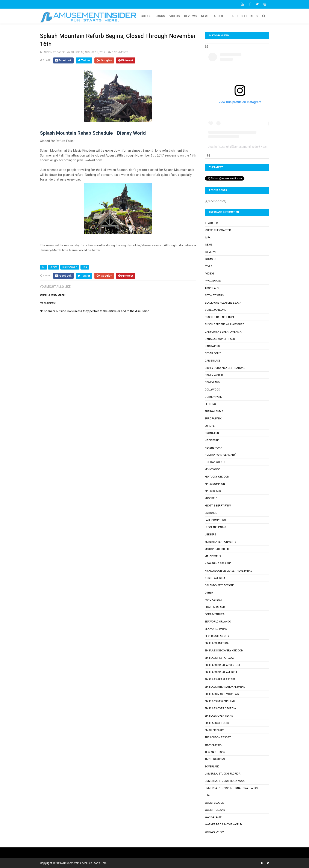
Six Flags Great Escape (220, 680)
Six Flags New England (220, 701)
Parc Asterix (213, 600)
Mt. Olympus (213, 556)
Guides (146, 16)
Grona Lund (213, 433)
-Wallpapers (213, 281)
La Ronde (211, 513)
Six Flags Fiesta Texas (219, 658)
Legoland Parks (215, 527)
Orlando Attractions (220, 585)
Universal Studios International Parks (231, 788)
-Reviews (211, 252)
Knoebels (211, 498)
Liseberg (211, 535)
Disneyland (212, 382)
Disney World (70, 267)
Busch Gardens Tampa (220, 317)
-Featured (211, 223)
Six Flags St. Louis (217, 723)
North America (215, 578)
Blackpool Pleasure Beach (223, 303)
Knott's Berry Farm (218, 506)
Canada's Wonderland (220, 339)
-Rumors (210, 259)
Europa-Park (213, 419)
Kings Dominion (215, 484)
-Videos (210, 274)
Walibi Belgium (215, 803)
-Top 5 (209, 267)
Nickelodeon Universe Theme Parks (228, 571)
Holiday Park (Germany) (220, 455)
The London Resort (218, 737)
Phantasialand (215, 607)
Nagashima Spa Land (218, 564)
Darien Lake (213, 361)
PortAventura (215, 614)
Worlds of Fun (215, 832)
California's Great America (223, 332)
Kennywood (213, 469)
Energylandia (214, 411)
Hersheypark (213, 448)
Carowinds (212, 346)
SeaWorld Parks (216, 629)
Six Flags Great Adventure (223, 665)
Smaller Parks (214, 730)
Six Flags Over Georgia (220, 708)
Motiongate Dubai (217, 549)
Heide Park (212, 440)
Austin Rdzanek (219, 147)
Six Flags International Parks (225, 687)
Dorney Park (213, 397)
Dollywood (212, 390)
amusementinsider (247, 147)
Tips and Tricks (215, 752)
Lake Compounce (216, 520)
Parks (160, 16)
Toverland (212, 767)
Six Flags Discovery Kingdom (224, 651)
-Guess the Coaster (218, 230)
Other (209, 593)
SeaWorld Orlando (218, 622)
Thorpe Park (213, 745)
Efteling (210, 404)
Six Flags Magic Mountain (222, 694)
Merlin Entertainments (220, 542)
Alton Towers (214, 295)
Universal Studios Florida (223, 774)
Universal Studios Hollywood (225, 781)
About (219, 16)
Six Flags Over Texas (219, 716)
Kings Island (213, 491)
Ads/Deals (212, 288)
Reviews (190, 16)
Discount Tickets (244, 16)
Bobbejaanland (216, 310)
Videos (175, 16)
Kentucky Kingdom (217, 477)
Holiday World (215, 462)
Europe (210, 426)
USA (85, 267)
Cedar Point (213, 353)
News (205, 16)
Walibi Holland (215, 810)
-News (54, 267)
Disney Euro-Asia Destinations (225, 368)
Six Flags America (217, 643)
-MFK (208, 238)
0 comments (120, 52)
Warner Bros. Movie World (223, 824)
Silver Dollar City (217, 636)
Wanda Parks (214, 817)
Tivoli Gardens (215, 759)
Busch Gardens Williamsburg (225, 324)
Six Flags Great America (221, 672)
